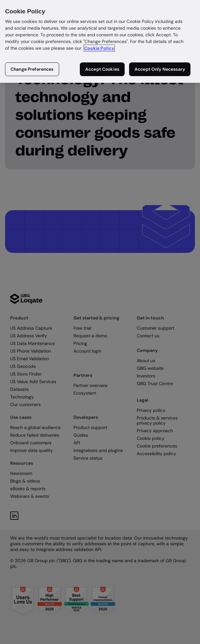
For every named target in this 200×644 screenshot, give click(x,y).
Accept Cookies (102, 69)
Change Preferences (32, 69)
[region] (100, 41)
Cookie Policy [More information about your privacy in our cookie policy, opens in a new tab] (99, 48)
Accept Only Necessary (160, 69)
